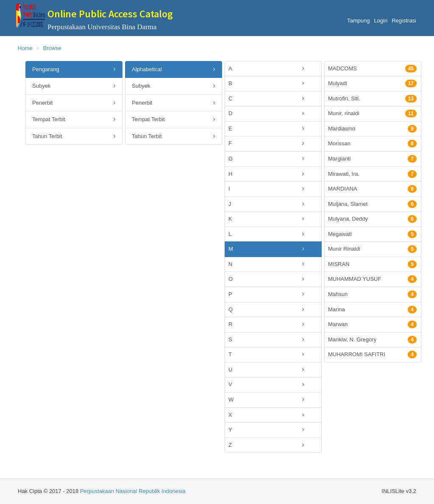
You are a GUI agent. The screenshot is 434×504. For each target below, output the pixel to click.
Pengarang (74, 70)
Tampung (358, 21)
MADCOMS (372, 69)
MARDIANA (372, 189)
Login (381, 21)
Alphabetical (174, 70)
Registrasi (404, 21)
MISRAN (372, 264)
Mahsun (372, 294)
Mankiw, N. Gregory (372, 340)
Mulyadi (372, 83)
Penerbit (74, 103)
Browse (52, 48)
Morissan (372, 144)
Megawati (372, 234)
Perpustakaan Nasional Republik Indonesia (133, 491)
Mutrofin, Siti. (372, 99)
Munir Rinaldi (372, 249)
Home (25, 48)
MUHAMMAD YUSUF (372, 279)
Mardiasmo (372, 129)
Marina (372, 310)
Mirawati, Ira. (372, 174)
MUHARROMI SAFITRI (372, 354)
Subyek (74, 86)
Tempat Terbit (74, 120)
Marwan (372, 324)
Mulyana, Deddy (372, 219)
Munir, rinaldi (372, 114)
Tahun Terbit (74, 137)
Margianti (372, 159)
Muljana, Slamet (372, 204)
